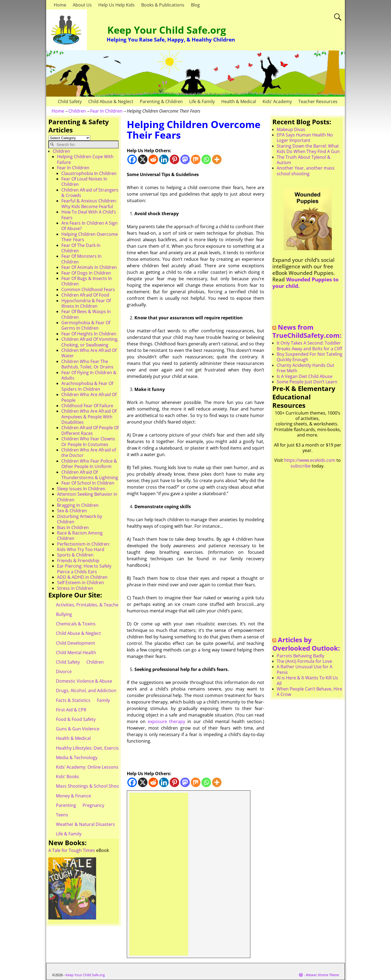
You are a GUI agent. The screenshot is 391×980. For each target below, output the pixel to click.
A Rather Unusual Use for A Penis (305, 669)
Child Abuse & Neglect (111, 101)
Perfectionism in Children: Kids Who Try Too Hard (83, 547)
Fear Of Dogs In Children (86, 273)
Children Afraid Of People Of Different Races (90, 430)
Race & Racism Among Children (80, 536)
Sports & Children (75, 555)
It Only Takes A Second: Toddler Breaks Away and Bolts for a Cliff (309, 346)
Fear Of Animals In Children (89, 267)
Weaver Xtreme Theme (322, 975)
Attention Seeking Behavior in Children (87, 497)
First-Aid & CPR (71, 710)
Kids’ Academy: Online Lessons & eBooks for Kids (106, 767)
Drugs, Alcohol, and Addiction (86, 691)
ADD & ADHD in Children (82, 577)
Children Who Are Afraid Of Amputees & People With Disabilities (89, 417)
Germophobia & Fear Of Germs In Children (86, 325)
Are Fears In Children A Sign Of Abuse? (89, 226)
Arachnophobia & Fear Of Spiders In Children (87, 386)
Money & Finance (73, 796)
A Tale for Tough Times (72, 850)
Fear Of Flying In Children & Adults (89, 375)
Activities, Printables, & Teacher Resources (99, 605)
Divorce (64, 672)
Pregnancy (93, 805)
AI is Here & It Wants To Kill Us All (307, 680)
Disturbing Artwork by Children (80, 519)
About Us (82, 5)
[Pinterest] (174, 159)
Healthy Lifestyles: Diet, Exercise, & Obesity (100, 748)
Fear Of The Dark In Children (81, 248)
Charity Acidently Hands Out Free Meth (305, 368)
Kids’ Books (67, 777)
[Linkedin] (164, 159)
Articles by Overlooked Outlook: (306, 644)
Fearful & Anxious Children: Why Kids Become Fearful (89, 203)
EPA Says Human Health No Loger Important (305, 138)
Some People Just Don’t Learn (307, 382)
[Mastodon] (185, 159)
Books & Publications (163, 5)
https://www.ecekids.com (310, 460)
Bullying (64, 614)
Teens (62, 815)
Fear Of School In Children (88, 483)
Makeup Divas (291, 129)
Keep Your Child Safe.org (167, 30)
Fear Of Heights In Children (89, 334)
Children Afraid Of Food (85, 295)
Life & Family (202, 101)
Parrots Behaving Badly (300, 656)
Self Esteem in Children (81, 583)
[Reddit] (153, 159)
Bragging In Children (78, 505)
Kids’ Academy (277, 101)
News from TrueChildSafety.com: (307, 331)
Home (60, 5)
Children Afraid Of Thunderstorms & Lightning (90, 475)
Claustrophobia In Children (89, 173)
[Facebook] (132, 159)
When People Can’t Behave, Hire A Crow (309, 692)
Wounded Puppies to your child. (305, 283)
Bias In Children (73, 527)
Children (77, 111)
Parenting (66, 805)
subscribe (301, 466)
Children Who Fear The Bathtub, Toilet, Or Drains (87, 364)
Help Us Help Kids (116, 5)
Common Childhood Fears (88, 289)
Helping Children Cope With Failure (85, 159)
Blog (195, 5)
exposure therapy (166, 721)
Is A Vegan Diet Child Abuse (305, 376)
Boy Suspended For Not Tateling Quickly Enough (310, 357)
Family (103, 700)
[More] (217, 159)
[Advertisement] (159, 874)
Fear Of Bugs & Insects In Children (87, 281)
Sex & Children (72, 511)
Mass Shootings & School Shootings (93, 786)
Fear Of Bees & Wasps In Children (86, 314)
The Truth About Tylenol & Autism (304, 160)
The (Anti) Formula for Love (304, 661)
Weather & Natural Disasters (85, 824)
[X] (143, 159)
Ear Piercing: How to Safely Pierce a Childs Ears (84, 569)
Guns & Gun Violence (78, 729)
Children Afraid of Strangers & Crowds (90, 193)
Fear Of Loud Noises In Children (84, 182)
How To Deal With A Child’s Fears (89, 215)
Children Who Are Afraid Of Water (89, 353)
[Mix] (196, 159)
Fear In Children (106, 111)
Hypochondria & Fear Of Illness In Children (86, 303)
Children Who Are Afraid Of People (89, 397)
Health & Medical (239, 101)
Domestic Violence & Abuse (84, 681)
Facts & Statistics (73, 700)
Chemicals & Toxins (76, 624)
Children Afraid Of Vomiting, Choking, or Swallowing (90, 342)
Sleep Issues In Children (81, 489)
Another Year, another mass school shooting (306, 171)
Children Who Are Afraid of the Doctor (89, 453)
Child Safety (70, 101)
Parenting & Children (161, 101)
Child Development (75, 643)
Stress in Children (75, 588)
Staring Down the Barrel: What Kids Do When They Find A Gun (308, 149)
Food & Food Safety (76, 719)
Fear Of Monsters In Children (81, 259)
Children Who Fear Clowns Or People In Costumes (88, 441)
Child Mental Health (76, 653)
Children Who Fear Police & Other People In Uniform (89, 464)
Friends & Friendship (78, 561)
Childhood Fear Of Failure (87, 406)
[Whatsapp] (206, 159)
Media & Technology (77, 758)
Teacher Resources (318, 101)
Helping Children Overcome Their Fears (90, 237)
